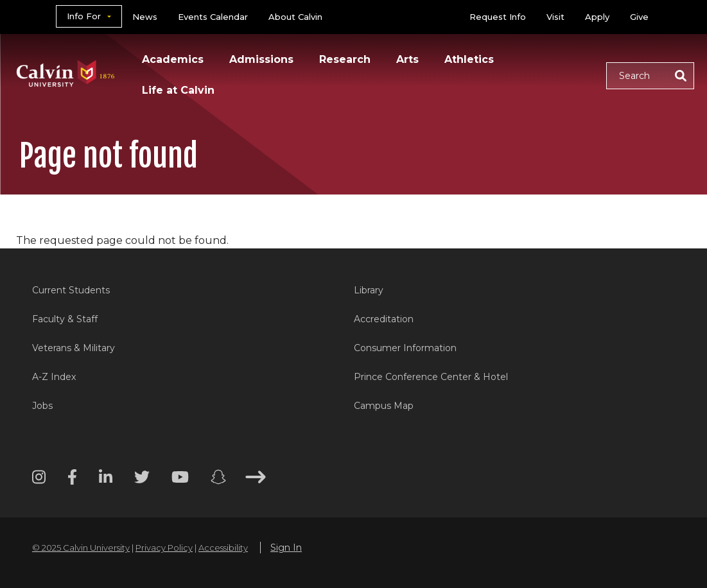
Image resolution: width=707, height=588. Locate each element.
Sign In (286, 548)
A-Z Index (54, 377)
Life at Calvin (178, 90)
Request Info (498, 17)
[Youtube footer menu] (180, 479)
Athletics (469, 59)
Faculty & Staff (65, 319)
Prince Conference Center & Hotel (431, 377)
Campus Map (384, 406)
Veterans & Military (74, 348)
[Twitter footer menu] (142, 479)
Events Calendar (213, 17)
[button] (650, 76)
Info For (84, 16)
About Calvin (295, 17)
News (145, 17)
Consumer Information (405, 348)
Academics (173, 59)
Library (369, 290)
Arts (407, 59)
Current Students (71, 290)
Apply (597, 17)
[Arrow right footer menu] (256, 479)
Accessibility (223, 548)
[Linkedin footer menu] (106, 479)
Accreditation (384, 319)
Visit (555, 17)
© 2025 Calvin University (81, 548)
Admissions (261, 59)
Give (639, 17)
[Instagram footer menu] (39, 479)
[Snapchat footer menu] (218, 479)
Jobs (42, 406)
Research (345, 59)
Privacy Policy (164, 548)
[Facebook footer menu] (72, 479)
